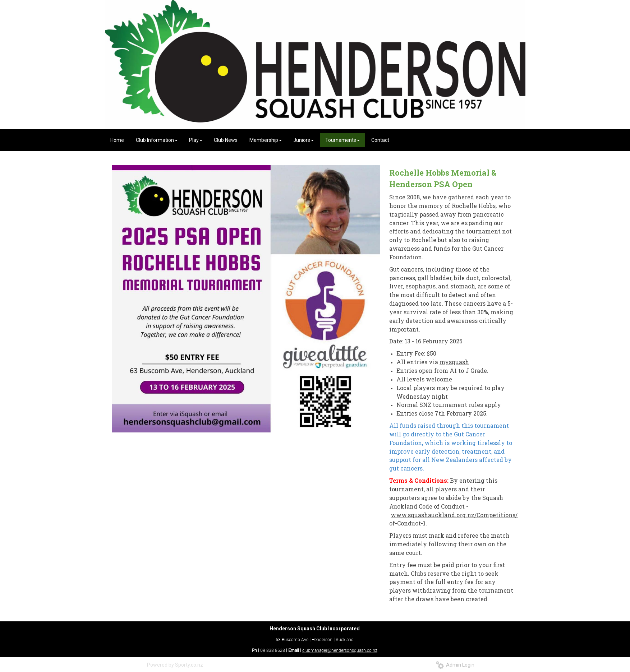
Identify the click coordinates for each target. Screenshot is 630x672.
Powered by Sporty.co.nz (175, 665)
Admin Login (455, 665)
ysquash (457, 362)
